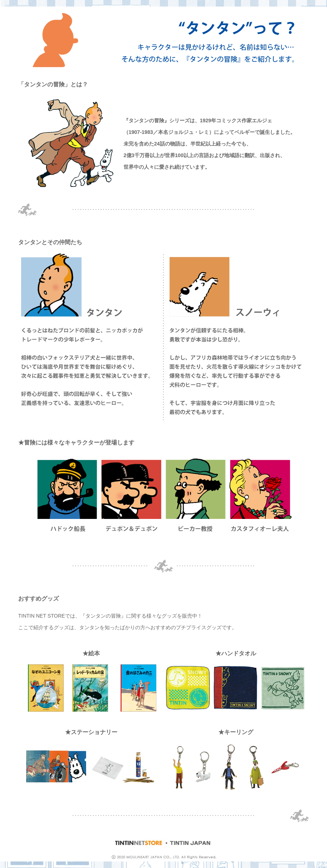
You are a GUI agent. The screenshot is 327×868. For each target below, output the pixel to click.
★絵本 (91, 653)
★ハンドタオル (236, 653)
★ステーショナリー (91, 732)
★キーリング (236, 732)
